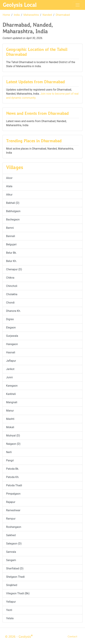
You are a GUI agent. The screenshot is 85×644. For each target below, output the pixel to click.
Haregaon (12, 344)
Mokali (10, 427)
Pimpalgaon (13, 494)
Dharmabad (63, 15)
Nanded (47, 15)
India (17, 15)
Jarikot (10, 369)
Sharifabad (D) (15, 568)
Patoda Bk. (13, 469)
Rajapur (11, 502)
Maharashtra (31, 15)
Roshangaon (14, 527)
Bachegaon (13, 219)
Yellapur (11, 602)
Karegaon (12, 386)
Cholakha (12, 294)
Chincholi (12, 286)
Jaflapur (11, 361)
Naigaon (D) (13, 444)
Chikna (10, 278)
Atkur (9, 195)
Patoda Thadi (14, 485)
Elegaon (11, 328)
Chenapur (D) (14, 269)
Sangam (11, 560)
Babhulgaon (13, 211)
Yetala (10, 618)
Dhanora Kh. (13, 311)
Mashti (10, 419)
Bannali (11, 236)
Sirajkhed (12, 585)
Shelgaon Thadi (15, 577)
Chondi (10, 303)
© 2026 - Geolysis (19, 637)
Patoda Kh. (13, 477)
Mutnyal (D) (13, 436)
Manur (10, 411)
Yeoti (9, 610)
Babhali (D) (13, 203)
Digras (10, 319)
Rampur (11, 519)
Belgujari (11, 244)
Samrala (11, 552)
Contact (72, 636)
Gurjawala (12, 336)
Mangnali (12, 402)
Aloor (9, 178)
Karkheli (11, 394)
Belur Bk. (11, 253)
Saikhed (11, 535)
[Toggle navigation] (78, 5)
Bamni (10, 228)
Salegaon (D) (14, 544)
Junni (9, 377)
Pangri (10, 460)
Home (6, 15)
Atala (9, 186)
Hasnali (11, 352)
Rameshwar (13, 510)
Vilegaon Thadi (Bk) (18, 593)
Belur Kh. (11, 261)
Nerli (9, 452)
